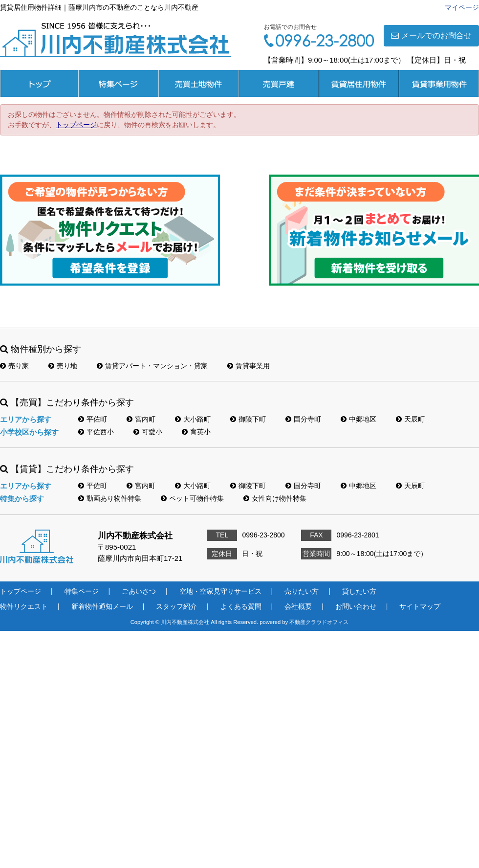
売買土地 (198, 83)
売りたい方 (302, 591)
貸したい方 (359, 591)
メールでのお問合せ (431, 35)
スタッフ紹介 (176, 606)
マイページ (462, 7)
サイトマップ (420, 606)
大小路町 (193, 419)
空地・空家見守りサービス (220, 591)
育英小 (196, 432)
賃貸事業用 (439, 83)
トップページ (39, 83)
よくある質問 (241, 606)
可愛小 (148, 432)
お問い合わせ (356, 606)
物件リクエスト (24, 606)
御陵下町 (248, 419)
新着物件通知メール (102, 606)
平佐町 (93, 419)
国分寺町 (303, 419)
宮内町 (141, 419)
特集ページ (118, 83)
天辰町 (410, 419)
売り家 (14, 366)
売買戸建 (279, 83)
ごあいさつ (139, 591)
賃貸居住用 (359, 83)
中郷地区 (359, 419)
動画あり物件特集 (110, 498)
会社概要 (298, 606)
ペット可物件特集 (192, 498)
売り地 (63, 366)
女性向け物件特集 (275, 498)
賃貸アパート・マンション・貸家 (152, 366)
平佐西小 (96, 432)
